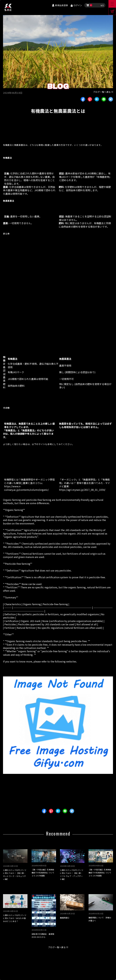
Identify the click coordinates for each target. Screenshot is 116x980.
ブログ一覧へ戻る (102, 92)
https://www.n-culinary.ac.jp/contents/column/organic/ (26, 488)
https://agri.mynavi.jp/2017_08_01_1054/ (82, 490)
